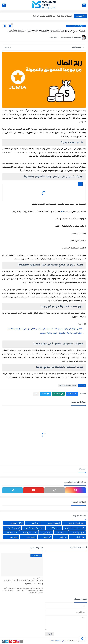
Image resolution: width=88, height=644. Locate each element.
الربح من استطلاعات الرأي (75, 528)
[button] (72, 394)
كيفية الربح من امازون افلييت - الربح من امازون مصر (61, 333)
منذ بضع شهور (37, 578)
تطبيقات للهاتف (12, 532)
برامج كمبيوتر (62, 532)
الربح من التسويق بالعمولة (76, 26)
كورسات (47, 537)
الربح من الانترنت (54, 528)
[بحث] (4, 5)
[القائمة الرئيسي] (84, 5)
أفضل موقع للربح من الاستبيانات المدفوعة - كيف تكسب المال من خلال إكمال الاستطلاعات (44, 329)
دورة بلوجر (63, 537)
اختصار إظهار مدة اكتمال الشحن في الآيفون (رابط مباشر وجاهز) (23, 582)
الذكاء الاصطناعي (16, 523)
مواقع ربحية (14, 537)
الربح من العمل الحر (13, 528)
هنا (62, 212)
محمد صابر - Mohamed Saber (60, 641)
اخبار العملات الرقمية (77, 523)
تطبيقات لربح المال (29, 532)
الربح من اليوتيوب (78, 532)
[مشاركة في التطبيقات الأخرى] (36, 394)
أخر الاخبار (36, 523)
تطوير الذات (80, 537)
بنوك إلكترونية (47, 532)
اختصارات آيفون (54, 523)
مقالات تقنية (31, 537)
